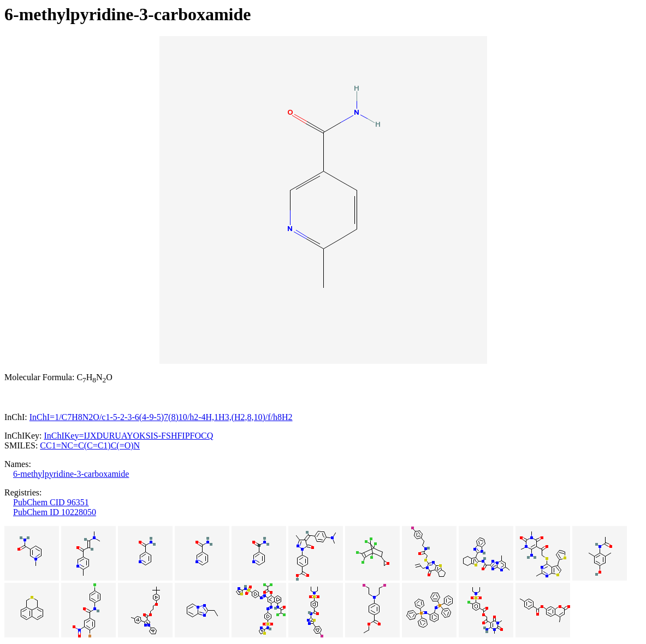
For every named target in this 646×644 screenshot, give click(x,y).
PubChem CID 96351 (51, 502)
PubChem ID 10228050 (55, 512)
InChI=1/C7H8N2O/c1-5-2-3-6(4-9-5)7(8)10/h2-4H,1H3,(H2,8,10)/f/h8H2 (161, 417)
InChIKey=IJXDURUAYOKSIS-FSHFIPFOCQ (128, 436)
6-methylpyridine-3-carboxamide (71, 474)
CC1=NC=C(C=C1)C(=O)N (90, 445)
